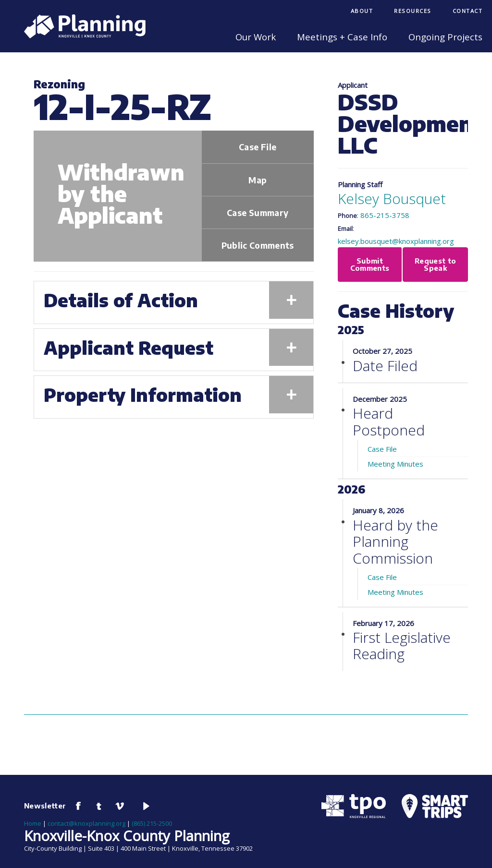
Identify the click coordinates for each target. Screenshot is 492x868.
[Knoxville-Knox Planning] (80, 36)
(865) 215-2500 (152, 823)
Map (258, 180)
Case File (258, 147)
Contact (468, 11)
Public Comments (258, 245)
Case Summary (258, 213)
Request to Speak (436, 264)
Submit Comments (370, 264)
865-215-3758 (385, 215)
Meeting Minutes (395, 464)
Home (33, 823)
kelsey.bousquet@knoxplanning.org (396, 241)
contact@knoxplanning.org (86, 823)
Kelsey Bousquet (392, 199)
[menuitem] (362, 12)
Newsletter (45, 806)
